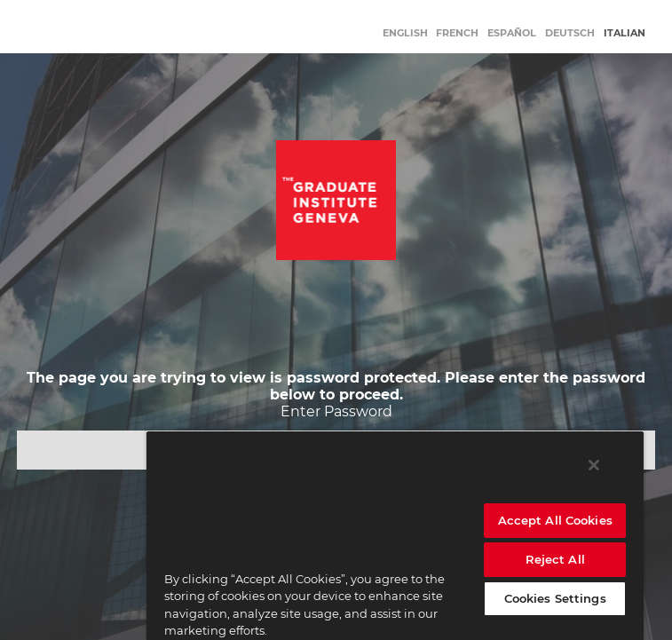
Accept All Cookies (555, 520)
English (405, 33)
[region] (395, 535)
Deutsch (570, 33)
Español (512, 33)
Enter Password (336, 411)
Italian (625, 33)
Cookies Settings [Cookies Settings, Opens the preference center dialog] (555, 598)
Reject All (555, 559)
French (457, 33)
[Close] (594, 465)
